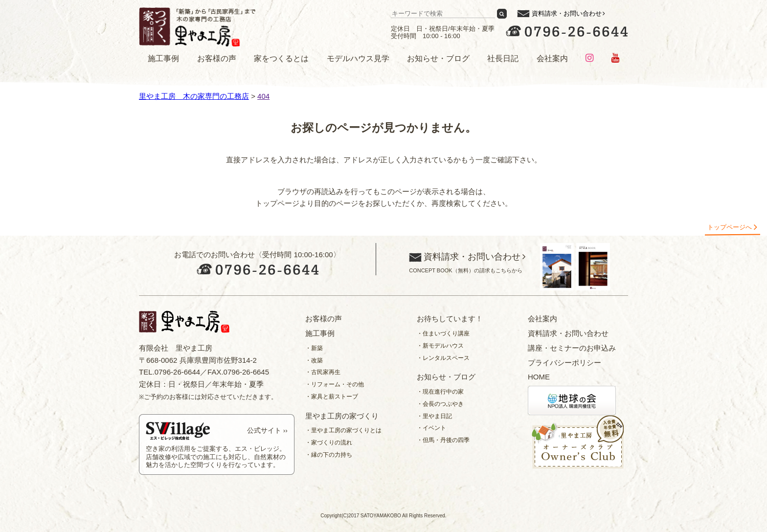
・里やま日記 (434, 416)
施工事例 (163, 58)
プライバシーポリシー (564, 363)
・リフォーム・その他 (335, 384)
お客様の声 (217, 58)
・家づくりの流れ (329, 443)
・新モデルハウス (440, 346)
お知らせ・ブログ (438, 58)
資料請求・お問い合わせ (567, 13)
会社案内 (552, 58)
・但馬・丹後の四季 (443, 440)
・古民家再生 (323, 372)
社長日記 (503, 58)
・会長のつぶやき (440, 404)
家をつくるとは (281, 58)
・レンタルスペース (443, 358)
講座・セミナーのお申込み (572, 348)
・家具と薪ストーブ (332, 397)
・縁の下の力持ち (329, 455)
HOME (539, 377)
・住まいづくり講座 (443, 333)
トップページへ (730, 227)
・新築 (314, 348)
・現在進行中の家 (440, 392)
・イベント (431, 428)
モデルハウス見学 (358, 58)
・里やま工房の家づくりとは (343, 430)
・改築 (314, 360)
